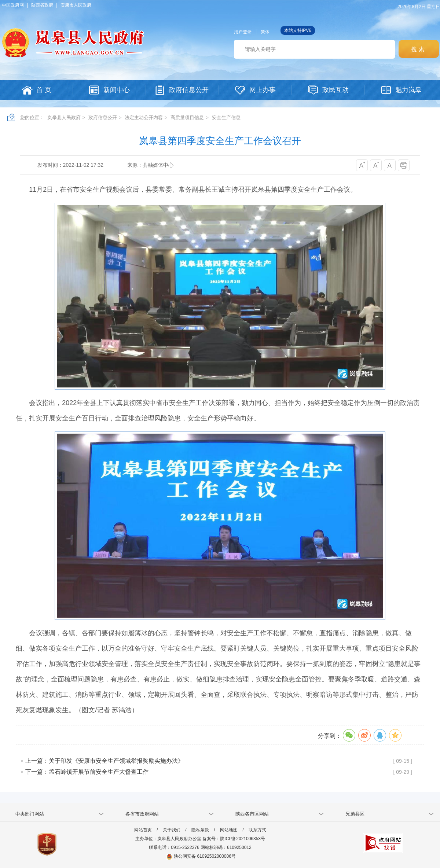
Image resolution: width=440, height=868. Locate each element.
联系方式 (257, 830)
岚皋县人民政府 (64, 117)
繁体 (265, 32)
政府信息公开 (103, 117)
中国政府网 (13, 5)
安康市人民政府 (76, 5)
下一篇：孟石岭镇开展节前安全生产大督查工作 (87, 772)
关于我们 (172, 830)
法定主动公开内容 (144, 117)
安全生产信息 (226, 117)
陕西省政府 (42, 5)
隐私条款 (200, 830)
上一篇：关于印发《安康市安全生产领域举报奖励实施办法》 (104, 761)
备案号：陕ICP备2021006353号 (234, 839)
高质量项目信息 (187, 117)
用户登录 (243, 32)
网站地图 (229, 830)
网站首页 (143, 830)
